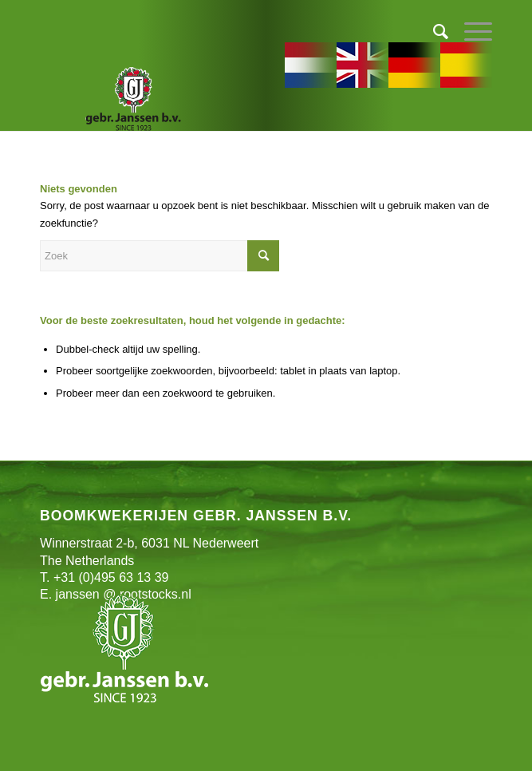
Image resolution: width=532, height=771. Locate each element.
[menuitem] (433, 32)
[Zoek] (433, 32)
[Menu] (470, 32)
